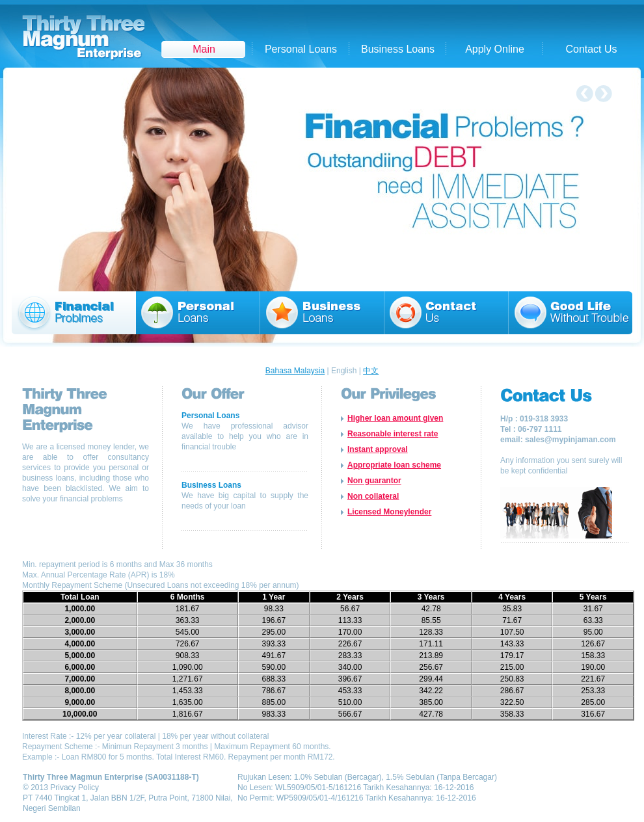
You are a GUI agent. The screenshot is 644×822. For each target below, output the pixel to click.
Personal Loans (301, 49)
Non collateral (373, 496)
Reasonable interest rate (393, 434)
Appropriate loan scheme (394, 465)
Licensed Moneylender (389, 512)
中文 (371, 371)
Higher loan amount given (395, 418)
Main (204, 49)
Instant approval (378, 449)
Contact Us (591, 49)
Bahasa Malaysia (295, 371)
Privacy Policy (74, 788)
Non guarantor (374, 481)
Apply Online (495, 49)
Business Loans (398, 49)
